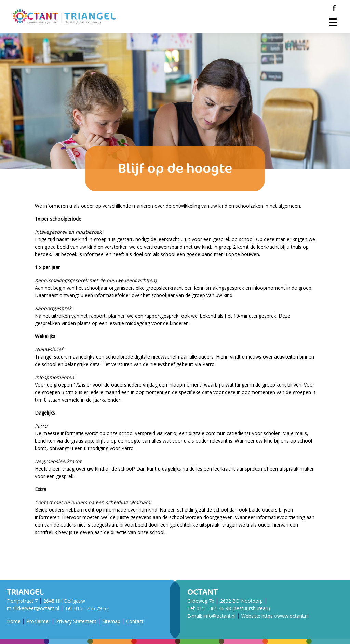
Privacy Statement (76, 621)
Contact (135, 621)
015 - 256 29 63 (91, 608)
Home (14, 621)
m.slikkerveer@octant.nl (33, 608)
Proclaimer (38, 621)
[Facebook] (334, 8)
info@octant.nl (219, 616)
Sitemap (111, 621)
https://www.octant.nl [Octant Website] (285, 616)
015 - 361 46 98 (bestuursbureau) (233, 608)
